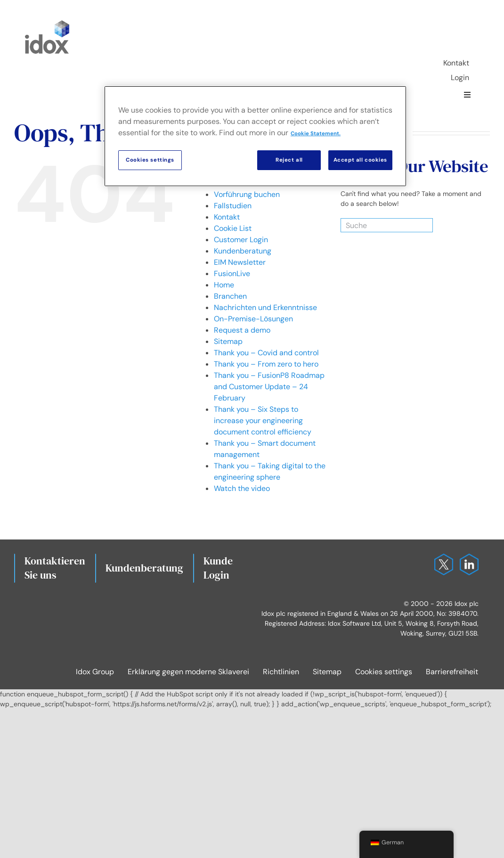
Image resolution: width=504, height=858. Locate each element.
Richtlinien (281, 672)
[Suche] (375, 225)
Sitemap (228, 341)
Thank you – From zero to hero (266, 364)
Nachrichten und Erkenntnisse (265, 307)
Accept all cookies (360, 160)
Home (224, 285)
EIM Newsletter (240, 262)
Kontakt (227, 217)
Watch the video (242, 488)
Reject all (289, 160)
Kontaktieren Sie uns (55, 568)
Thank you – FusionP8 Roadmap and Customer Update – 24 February (269, 387)
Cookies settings (384, 672)
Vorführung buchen (247, 194)
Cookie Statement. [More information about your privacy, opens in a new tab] (316, 134)
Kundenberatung (243, 251)
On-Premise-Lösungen (253, 319)
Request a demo (242, 330)
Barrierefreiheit (452, 672)
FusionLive (232, 274)
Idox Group (95, 672)
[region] (255, 136)
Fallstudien (233, 206)
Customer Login (241, 240)
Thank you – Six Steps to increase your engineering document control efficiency (263, 421)
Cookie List (233, 228)
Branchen (230, 296)
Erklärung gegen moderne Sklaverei (188, 672)
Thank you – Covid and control (266, 353)
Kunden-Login (223, 568)
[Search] (421, 225)
